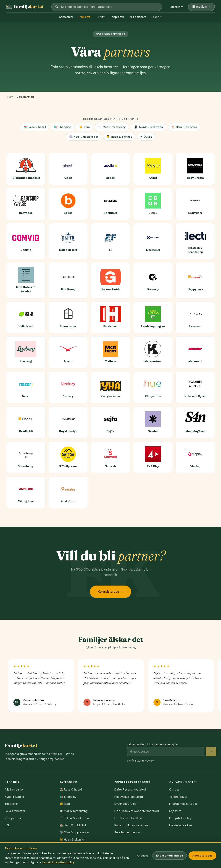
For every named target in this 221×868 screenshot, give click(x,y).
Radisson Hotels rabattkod (132, 825)
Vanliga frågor (178, 797)
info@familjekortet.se (183, 804)
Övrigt (146, 137)
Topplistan (117, 17)
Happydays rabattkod (129, 797)
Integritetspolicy (180, 818)
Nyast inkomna (14, 797)
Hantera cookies (181, 825)
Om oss (174, 790)
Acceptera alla (202, 856)
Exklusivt (86, 17)
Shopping (62, 127)
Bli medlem (201, 7)
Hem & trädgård (184, 127)
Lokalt (157, 17)
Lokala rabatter (15, 811)
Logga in (176, 7)
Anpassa (143, 856)
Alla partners (138, 17)
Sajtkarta (175, 811)
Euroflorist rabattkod (128, 818)
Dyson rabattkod (125, 804)
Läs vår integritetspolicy (58, 862)
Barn (84, 127)
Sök (7, 825)
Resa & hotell (35, 127)
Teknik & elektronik (149, 127)
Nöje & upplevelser (84, 137)
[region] (110, 687)
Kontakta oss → (110, 592)
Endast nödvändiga (170, 856)
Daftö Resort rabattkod (130, 790)
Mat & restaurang (112, 127)
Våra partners (14, 818)
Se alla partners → (128, 832)
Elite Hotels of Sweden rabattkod (137, 811)
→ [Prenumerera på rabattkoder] (211, 752)
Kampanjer (66, 17)
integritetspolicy (144, 761)
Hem (10, 97)
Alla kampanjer (14, 790)
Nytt (102, 17)
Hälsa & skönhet (119, 137)
